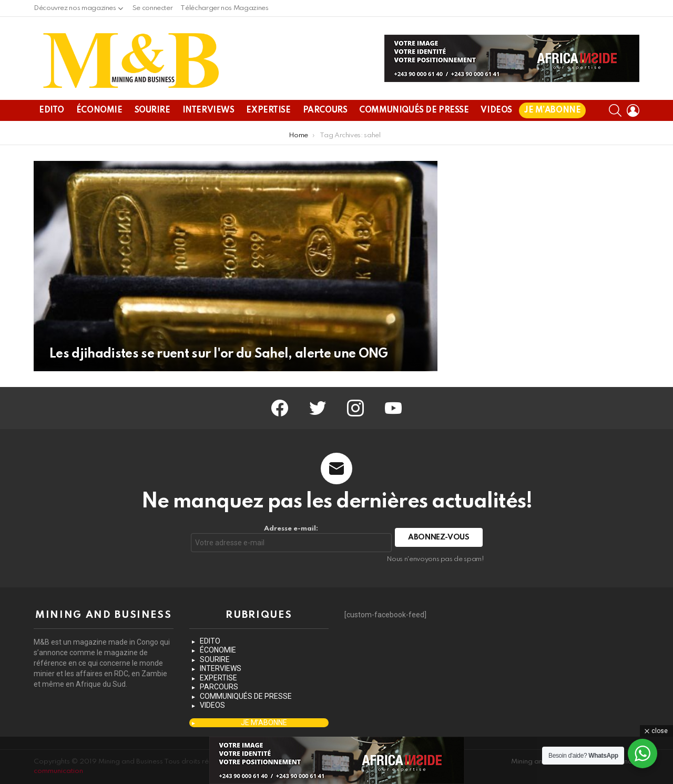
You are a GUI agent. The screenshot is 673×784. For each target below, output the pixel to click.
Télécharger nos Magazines (224, 8)
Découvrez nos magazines (75, 11)
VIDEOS (496, 110)
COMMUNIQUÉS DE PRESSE (414, 110)
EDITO (52, 110)
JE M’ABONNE (552, 110)
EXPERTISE (268, 110)
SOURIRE (152, 110)
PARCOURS (325, 110)
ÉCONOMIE (99, 110)
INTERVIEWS (208, 110)
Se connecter (153, 8)
